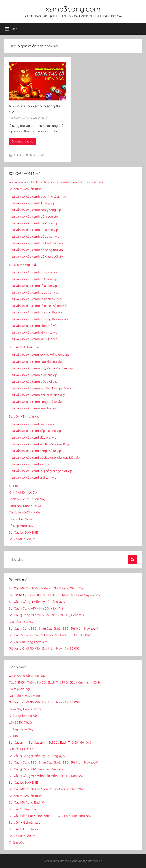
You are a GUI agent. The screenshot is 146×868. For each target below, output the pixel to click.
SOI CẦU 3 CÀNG (21, 622)
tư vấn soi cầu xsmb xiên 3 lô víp (35, 332)
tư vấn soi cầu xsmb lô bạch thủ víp (37, 299)
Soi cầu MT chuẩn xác (24, 416)
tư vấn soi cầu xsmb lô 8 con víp (34, 286)
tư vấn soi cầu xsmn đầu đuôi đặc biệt (39, 395)
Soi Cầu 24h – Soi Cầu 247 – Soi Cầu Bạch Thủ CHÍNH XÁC (50, 635)
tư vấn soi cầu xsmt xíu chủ (31, 464)
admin (45, 118)
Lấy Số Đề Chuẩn (21, 519)
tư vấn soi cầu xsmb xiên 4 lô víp (35, 339)
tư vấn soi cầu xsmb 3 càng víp (33, 203)
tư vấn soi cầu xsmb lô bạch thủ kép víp (40, 306)
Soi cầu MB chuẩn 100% (29, 155)
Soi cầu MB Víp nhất (23, 265)
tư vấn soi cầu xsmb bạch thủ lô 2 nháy (39, 197)
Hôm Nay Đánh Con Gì (25, 506)
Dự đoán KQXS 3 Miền (24, 512)
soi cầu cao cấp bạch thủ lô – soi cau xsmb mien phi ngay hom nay (56, 182)
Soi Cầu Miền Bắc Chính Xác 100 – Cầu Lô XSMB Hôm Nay (50, 816)
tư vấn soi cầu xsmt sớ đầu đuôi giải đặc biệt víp (46, 458)
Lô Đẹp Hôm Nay (21, 526)
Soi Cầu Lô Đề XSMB (23, 532)
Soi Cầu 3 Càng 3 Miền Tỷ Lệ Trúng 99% (37, 602)
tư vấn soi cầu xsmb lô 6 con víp (34, 279)
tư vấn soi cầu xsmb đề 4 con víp (35, 216)
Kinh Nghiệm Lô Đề (23, 492)
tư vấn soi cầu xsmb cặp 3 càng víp (36, 210)
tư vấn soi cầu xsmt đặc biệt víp (34, 437)
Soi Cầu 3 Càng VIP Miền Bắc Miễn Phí (36, 608)
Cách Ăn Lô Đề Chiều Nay (27, 499)
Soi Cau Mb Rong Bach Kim (28, 642)
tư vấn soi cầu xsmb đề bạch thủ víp (37, 243)
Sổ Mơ (13, 486)
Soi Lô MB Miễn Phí (23, 539)
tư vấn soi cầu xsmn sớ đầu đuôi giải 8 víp (41, 388)
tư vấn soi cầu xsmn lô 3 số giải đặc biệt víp (42, 368)
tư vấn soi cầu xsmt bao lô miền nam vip (40, 355)
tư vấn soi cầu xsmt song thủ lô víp (36, 451)
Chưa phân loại (19, 689)
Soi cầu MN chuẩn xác (24, 347)
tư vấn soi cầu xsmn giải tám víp (34, 375)
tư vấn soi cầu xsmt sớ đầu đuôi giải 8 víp (41, 444)
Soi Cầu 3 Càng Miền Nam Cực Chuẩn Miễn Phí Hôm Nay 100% (53, 629)
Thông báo (16, 843)
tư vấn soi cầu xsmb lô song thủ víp (37, 312)
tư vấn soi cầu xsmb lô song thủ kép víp (40, 319)
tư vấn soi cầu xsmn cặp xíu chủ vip (37, 362)
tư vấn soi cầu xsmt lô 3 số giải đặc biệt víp (42, 471)
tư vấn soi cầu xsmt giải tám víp (34, 477)
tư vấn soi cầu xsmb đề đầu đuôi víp (37, 256)
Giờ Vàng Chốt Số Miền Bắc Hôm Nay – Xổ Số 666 (44, 648)
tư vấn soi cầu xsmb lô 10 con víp (35, 292)
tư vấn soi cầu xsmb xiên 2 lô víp (35, 326)
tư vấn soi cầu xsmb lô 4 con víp (34, 272)
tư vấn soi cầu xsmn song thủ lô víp (37, 402)
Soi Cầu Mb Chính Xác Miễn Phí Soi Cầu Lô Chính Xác (47, 588)
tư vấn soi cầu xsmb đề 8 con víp (35, 230)
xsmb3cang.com (73, 9)
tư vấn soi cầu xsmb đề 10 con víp (36, 237)
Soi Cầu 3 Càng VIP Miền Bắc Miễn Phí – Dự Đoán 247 (46, 615)
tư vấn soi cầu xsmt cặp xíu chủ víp (36, 431)
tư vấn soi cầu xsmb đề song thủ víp (37, 250)
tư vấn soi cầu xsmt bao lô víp (33, 424)
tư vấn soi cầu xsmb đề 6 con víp (35, 223)
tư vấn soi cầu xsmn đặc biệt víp (34, 382)
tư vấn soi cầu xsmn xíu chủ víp (34, 408)
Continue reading (22, 142)
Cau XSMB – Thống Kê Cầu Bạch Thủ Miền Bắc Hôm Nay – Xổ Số (55, 595)
